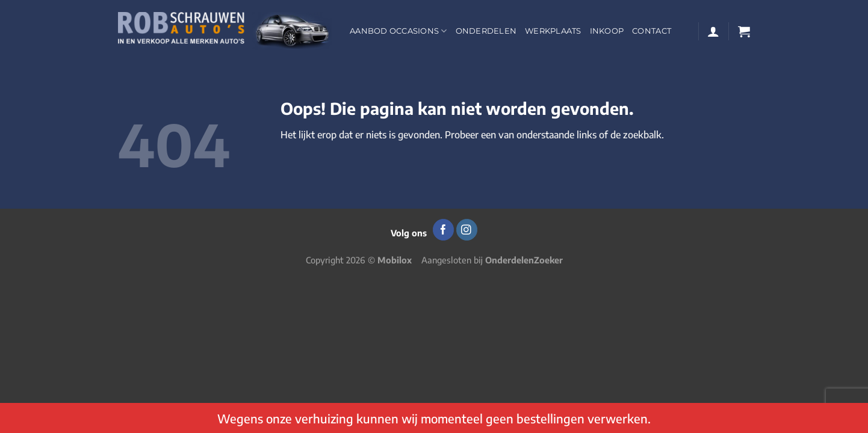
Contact (652, 31)
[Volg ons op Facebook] (443, 230)
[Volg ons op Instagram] (467, 230)
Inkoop (607, 31)
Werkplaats (553, 31)
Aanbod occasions (398, 31)
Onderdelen (486, 31)
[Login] (713, 31)
